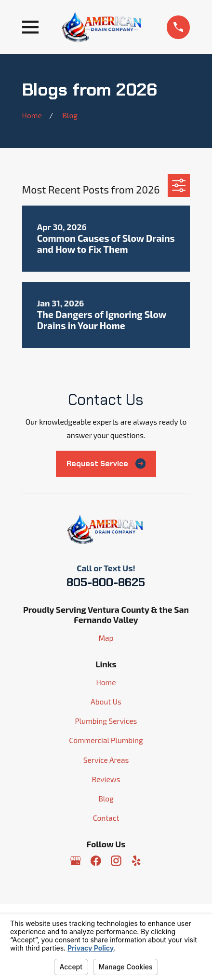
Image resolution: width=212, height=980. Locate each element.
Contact (106, 818)
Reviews (106, 779)
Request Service (106, 463)
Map (106, 638)
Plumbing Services (106, 721)
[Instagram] (116, 861)
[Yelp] (136, 861)
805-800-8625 (106, 582)
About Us (106, 701)
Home (106, 682)
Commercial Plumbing (106, 740)
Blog (106, 798)
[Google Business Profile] (76, 861)
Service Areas (106, 760)
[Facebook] (96, 861)
